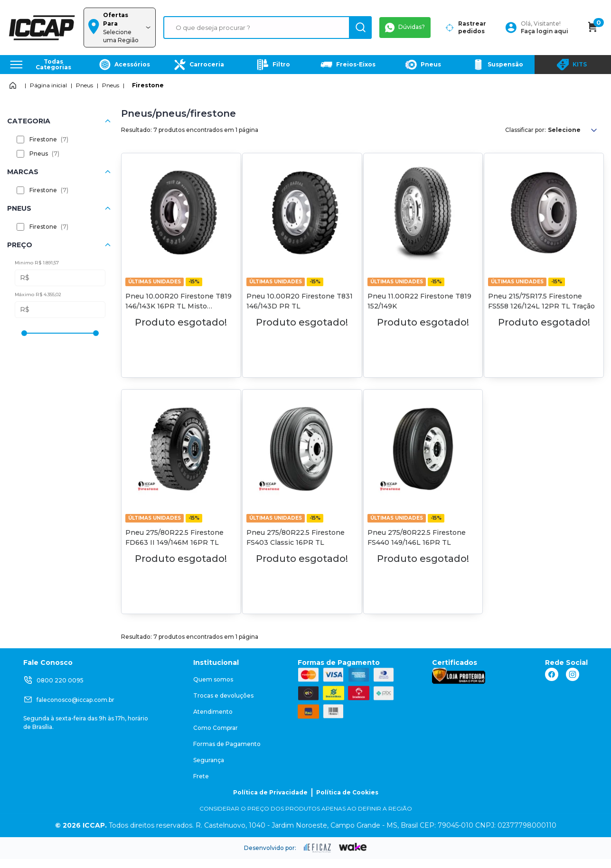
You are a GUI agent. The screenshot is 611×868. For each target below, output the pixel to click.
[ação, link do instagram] (573, 674)
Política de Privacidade (270, 792)
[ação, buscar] (360, 28)
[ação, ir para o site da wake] (353, 847)
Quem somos (213, 679)
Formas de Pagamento (227, 744)
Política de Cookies (347, 792)
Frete (201, 776)
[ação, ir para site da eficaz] (318, 848)
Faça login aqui (545, 31)
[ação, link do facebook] (552, 674)
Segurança (209, 760)
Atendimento (213, 712)
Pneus (85, 85)
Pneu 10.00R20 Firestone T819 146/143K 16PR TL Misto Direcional (179, 306)
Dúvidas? (405, 28)
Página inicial (48, 85)
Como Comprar (216, 728)
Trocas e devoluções (223, 695)
